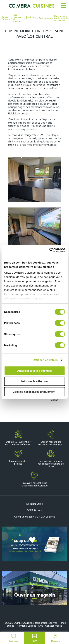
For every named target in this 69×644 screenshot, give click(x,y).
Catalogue (13, 638)
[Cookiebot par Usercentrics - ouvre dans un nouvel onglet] (49, 250)
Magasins (56, 638)
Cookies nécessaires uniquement (34, 392)
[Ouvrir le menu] (64, 6)
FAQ (41, 626)
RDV (35, 638)
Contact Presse (54, 626)
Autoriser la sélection (34, 381)
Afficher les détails (45, 360)
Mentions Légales (26, 626)
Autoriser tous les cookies (34, 371)
